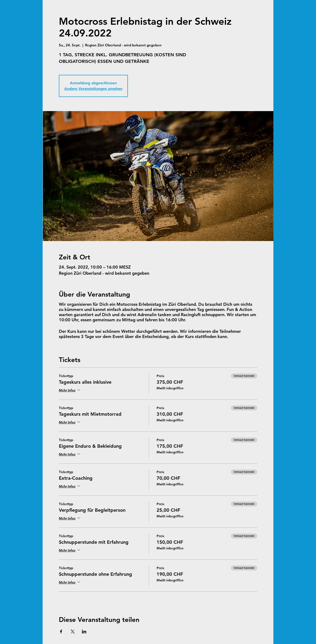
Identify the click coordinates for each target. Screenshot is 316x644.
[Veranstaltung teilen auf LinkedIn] (84, 632)
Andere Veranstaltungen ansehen (93, 89)
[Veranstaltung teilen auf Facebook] (61, 632)
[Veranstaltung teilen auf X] (73, 632)
